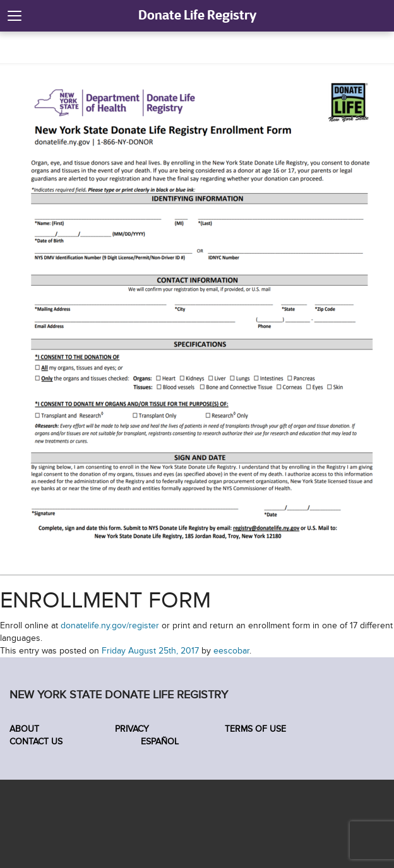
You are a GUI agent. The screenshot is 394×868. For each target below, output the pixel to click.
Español (158, 742)
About (24, 729)
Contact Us (36, 742)
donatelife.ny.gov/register (110, 625)
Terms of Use (255, 729)
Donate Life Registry (197, 15)
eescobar (231, 651)
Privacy (132, 729)
